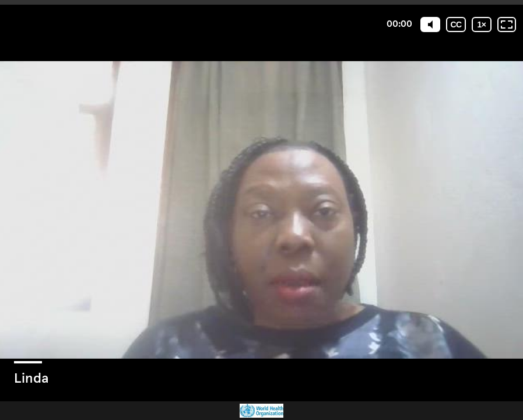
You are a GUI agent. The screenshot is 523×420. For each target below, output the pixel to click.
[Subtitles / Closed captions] (456, 24)
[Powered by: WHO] (261, 411)
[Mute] (430, 24)
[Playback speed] (482, 24)
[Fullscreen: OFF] (507, 24)
